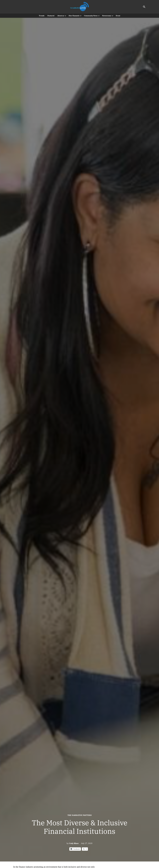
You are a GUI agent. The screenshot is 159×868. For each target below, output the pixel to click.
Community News (91, 16)
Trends (42, 16)
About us (61, 16)
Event (118, 16)
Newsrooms (107, 16)
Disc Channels (74, 16)
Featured (51, 16)
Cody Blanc (74, 843)
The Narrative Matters (80, 815)
